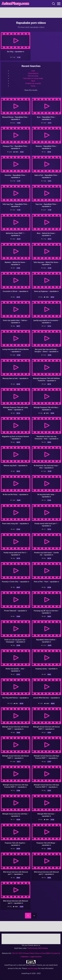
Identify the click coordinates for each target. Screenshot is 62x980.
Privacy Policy (29, 953)
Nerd (33, 81)
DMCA (48, 953)
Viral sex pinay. (33, 76)
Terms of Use (40, 953)
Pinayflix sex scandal (33, 83)
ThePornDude (32, 948)
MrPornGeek (43, 948)
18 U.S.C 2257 (17, 953)
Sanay (33, 86)
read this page (32, 968)
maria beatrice (33, 73)
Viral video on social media (33, 78)
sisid (33, 71)
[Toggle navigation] (59, 4)
